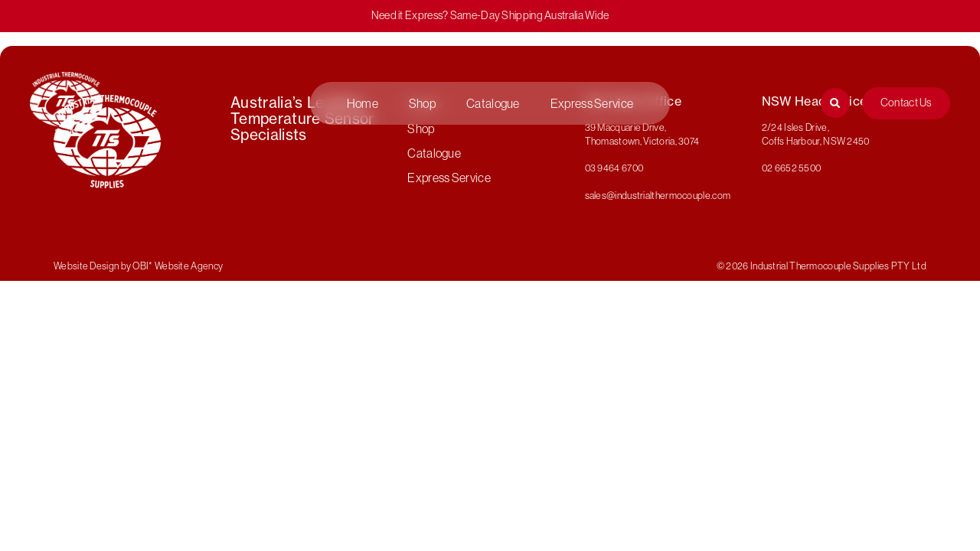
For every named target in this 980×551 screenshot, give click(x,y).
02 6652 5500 (792, 168)
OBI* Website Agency (178, 266)
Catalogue (493, 103)
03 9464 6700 (614, 168)
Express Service (592, 103)
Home (363, 103)
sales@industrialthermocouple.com (658, 195)
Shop (422, 103)
